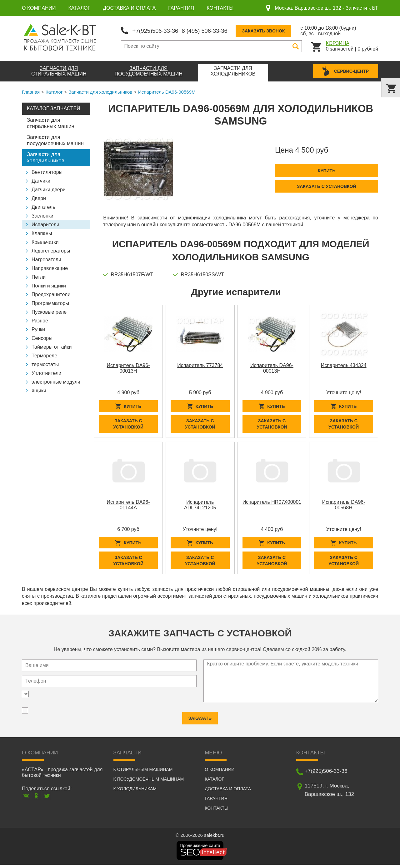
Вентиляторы (47, 171)
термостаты (45, 363)
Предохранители (51, 294)
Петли (39, 276)
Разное (40, 320)
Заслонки (42, 215)
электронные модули (56, 381)
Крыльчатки (45, 241)
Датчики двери (49, 189)
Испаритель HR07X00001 (272, 503)
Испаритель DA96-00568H (344, 506)
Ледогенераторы (51, 250)
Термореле (44, 355)
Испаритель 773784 (200, 364)
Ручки (38, 329)
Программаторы (50, 302)
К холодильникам (135, 792)
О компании (39, 8)
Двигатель (43, 206)
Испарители (45, 224)
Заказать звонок (274, 30)
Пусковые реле (49, 311)
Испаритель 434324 (344, 364)
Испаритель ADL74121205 (200, 506)
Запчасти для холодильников (100, 91)
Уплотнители (46, 372)
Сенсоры (42, 337)
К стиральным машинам (143, 772)
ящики (39, 390)
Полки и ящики (49, 285)
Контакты (220, 8)
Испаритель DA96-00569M (167, 91)
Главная (31, 91)
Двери (39, 197)
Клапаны (42, 232)
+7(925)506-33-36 (158, 30)
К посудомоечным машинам (149, 782)
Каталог (80, 8)
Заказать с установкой (326, 185)
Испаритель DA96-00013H (128, 367)
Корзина (338, 43)
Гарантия (181, 8)
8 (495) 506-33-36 (212, 30)
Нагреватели (46, 259)
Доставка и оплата (129, 8)
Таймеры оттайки (52, 346)
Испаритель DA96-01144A (128, 506)
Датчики (41, 180)
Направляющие (50, 267)
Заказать (200, 716)
